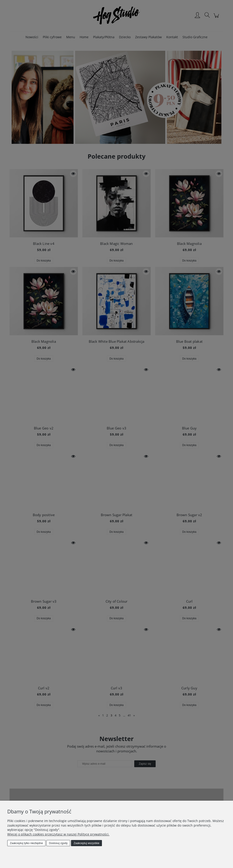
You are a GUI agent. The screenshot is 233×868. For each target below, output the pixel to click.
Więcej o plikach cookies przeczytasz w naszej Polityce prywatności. (58, 834)
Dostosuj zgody (58, 843)
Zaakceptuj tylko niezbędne (26, 843)
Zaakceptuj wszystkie (86, 843)
